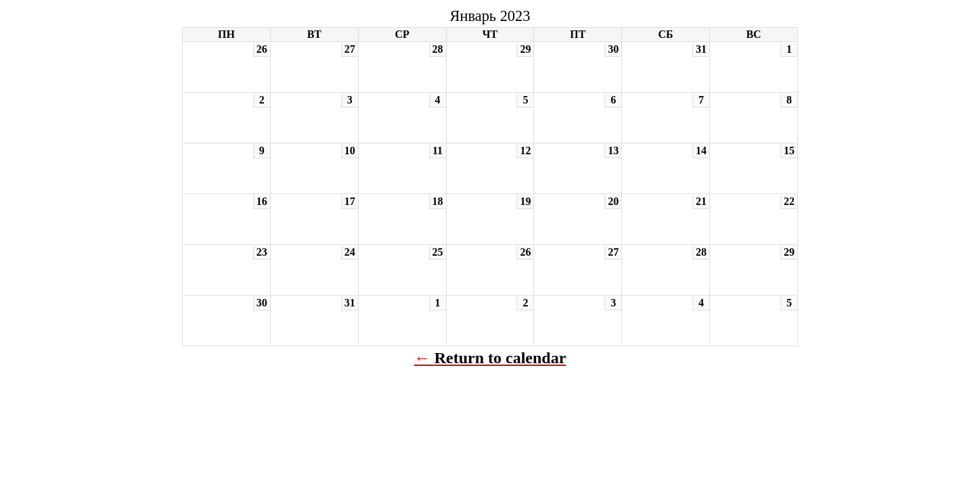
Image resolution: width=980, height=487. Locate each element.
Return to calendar (500, 358)
